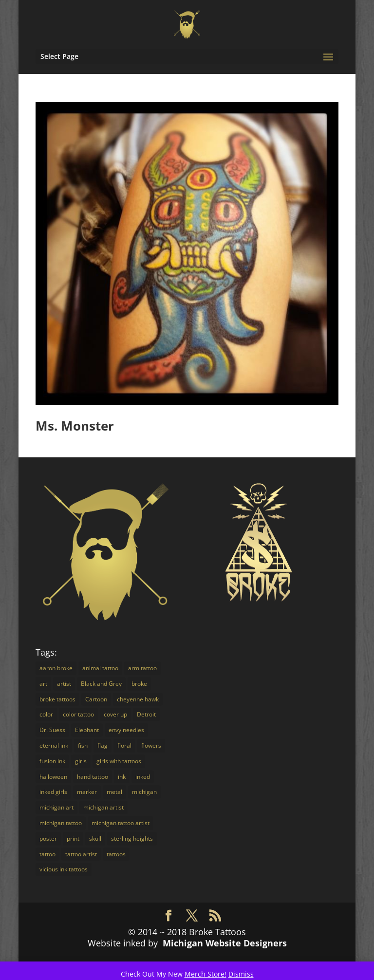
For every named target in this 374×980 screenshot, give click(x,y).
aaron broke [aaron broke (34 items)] (56, 668)
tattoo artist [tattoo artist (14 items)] (81, 854)
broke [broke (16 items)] (139, 684)
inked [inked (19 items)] (143, 777)
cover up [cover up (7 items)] (115, 714)
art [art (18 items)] (43, 684)
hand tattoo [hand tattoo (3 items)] (93, 777)
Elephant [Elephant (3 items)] (87, 730)
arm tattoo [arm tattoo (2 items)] (142, 668)
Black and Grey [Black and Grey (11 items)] (101, 684)
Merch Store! (206, 974)
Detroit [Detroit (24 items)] (146, 714)
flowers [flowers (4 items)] (151, 745)
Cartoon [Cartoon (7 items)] (96, 699)
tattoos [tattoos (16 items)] (116, 854)
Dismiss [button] (241, 974)
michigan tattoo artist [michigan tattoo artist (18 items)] (121, 823)
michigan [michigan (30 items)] (144, 792)
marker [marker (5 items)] (87, 792)
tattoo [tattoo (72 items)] (47, 854)
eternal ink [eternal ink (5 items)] (54, 745)
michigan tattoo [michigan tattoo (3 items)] (61, 823)
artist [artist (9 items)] (64, 684)
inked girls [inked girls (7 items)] (53, 792)
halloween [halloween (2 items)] (53, 777)
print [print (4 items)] (73, 839)
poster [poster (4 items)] (48, 839)
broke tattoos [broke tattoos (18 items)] (57, 699)
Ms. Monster (75, 426)
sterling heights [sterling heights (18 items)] (132, 839)
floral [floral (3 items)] (124, 745)
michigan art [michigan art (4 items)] (56, 807)
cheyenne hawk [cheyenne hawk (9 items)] (138, 699)
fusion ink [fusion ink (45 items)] (52, 761)
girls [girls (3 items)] (81, 761)
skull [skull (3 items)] (95, 839)
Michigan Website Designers (225, 943)
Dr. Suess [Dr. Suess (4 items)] (52, 730)
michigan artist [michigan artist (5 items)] (103, 807)
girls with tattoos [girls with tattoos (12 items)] (119, 761)
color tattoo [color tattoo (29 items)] (78, 714)
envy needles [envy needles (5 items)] (126, 730)
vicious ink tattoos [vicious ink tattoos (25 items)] (64, 869)
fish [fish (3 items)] (83, 745)
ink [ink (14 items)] (122, 777)
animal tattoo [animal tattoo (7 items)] (100, 668)
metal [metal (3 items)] (114, 792)
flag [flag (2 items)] (103, 745)
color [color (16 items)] (46, 714)
